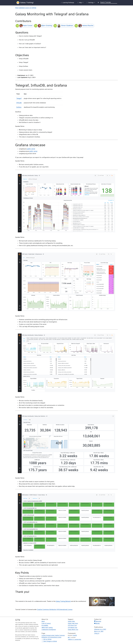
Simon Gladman (63, 26)
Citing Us (97, 633)
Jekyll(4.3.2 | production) (74, 640)
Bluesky (98, 623)
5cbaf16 (75, 635)
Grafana (19, 107)
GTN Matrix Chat (73, 628)
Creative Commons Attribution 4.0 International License (55, 610)
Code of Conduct (46, 623)
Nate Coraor (24, 26)
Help (80, 3)
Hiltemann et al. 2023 (100, 629)
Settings (90, 3)
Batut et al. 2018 (99, 631)
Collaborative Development (49, 630)
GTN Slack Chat (72, 626)
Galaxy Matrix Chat (73, 630)
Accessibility (45, 626)
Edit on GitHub (46, 639)
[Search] (109, 2)
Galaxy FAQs (71, 621)
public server (31, 149)
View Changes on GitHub (49, 641)
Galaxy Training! (25, 3)
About (43, 621)
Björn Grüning (43, 26)
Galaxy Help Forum (73, 623)
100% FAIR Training (47, 628)
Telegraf (19, 99)
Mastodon (98, 621)
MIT (69, 638)
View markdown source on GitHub (26, 8)
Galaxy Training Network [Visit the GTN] (63, 601)
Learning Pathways (67, 3)
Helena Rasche (84, 26)
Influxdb (19, 103)
